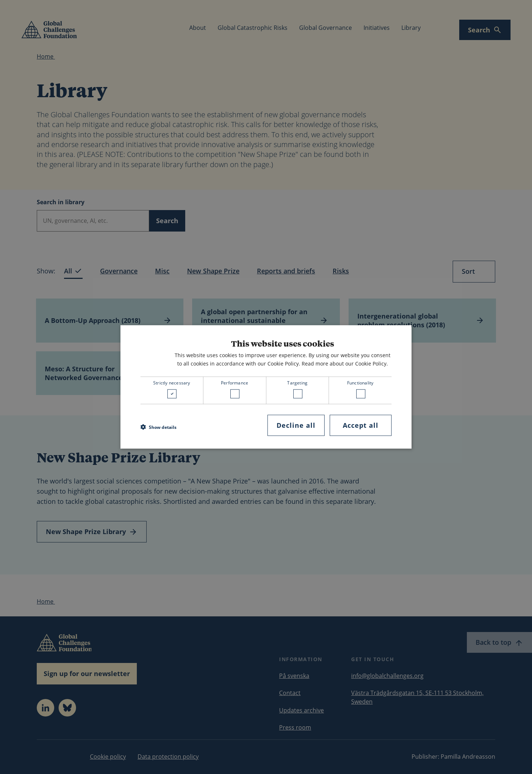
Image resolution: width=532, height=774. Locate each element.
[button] (158, 427)
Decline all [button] (296, 425)
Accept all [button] (361, 425)
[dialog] (266, 387)
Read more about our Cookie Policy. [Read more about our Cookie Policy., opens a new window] (345, 364)
